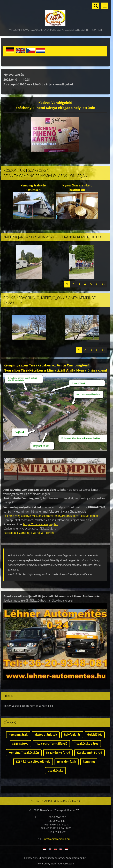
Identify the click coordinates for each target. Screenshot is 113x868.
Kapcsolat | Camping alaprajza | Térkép (29, 533)
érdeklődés (95, 735)
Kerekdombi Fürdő (89, 753)
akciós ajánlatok (46, 735)
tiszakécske (55, 771)
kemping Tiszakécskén (24, 753)
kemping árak (18, 735)
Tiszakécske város (86, 744)
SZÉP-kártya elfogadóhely (33, 762)
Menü (105, 6)
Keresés (96, 6)
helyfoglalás (72, 735)
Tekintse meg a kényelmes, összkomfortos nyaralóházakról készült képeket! (52, 516)
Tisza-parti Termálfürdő (51, 744)
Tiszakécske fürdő (58, 753)
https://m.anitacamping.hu (40, 524)
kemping (89, 762)
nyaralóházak (67, 762)
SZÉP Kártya (20, 744)
